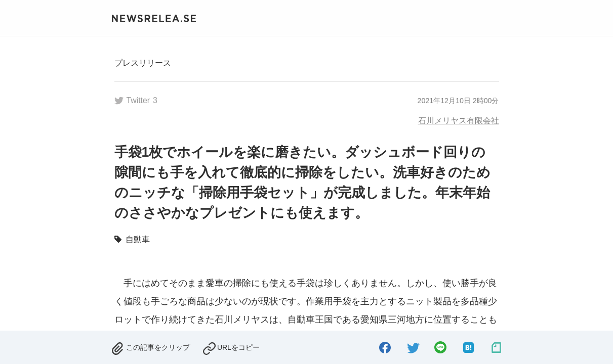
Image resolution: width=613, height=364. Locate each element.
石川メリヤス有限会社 (459, 120)
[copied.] (231, 347)
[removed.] (150, 347)
